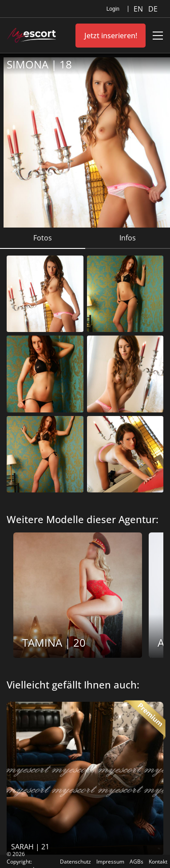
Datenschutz (75, 862)
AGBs (136, 862)
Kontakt (158, 862)
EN (139, 9)
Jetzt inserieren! (111, 36)
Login (113, 9)
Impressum (110, 862)
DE (153, 9)
